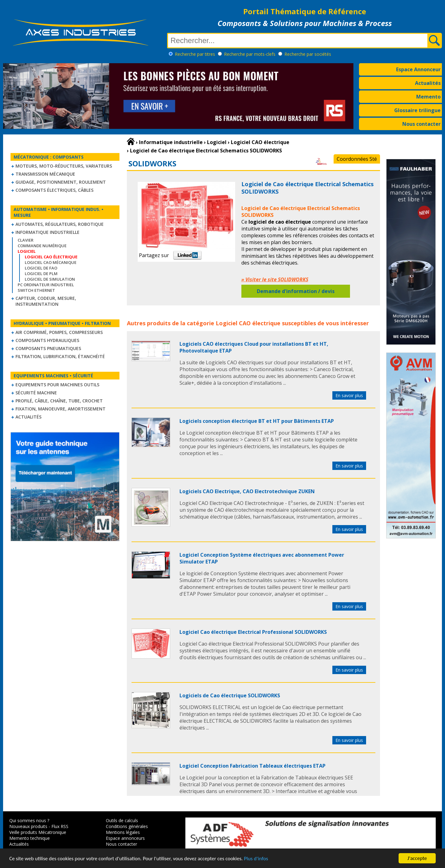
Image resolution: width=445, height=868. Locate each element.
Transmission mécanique (45, 174)
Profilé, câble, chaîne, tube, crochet (59, 401)
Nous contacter (421, 124)
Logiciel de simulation (50, 279)
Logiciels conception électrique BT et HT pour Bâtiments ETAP (257, 421)
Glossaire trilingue (417, 110)
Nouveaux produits (28, 826)
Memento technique (30, 838)
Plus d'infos (256, 859)
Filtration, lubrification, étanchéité (60, 356)
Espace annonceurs (125, 838)
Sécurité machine (36, 393)
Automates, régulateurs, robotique (60, 224)
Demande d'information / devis (296, 291)
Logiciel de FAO (41, 268)
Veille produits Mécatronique (38, 832)
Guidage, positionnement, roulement (61, 182)
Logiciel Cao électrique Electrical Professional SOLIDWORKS (253, 632)
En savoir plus (349, 395)
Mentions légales (123, 832)
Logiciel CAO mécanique (51, 262)
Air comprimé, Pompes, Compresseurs (59, 332)
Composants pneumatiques (48, 348)
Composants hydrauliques (47, 340)
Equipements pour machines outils (57, 385)
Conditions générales (127, 826)
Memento (428, 97)
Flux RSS (60, 826)
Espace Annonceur (418, 69)
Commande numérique (42, 246)
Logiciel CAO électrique (248, 323)
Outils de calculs (122, 820)
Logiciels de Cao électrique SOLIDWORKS (230, 695)
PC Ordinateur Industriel (46, 285)
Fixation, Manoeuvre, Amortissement (60, 409)
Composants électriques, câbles (54, 190)
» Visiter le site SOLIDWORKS (275, 279)
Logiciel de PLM (41, 274)
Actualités (428, 83)
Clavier (26, 240)
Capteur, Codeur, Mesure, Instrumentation (46, 301)
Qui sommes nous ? (29, 820)
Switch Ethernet (36, 290)
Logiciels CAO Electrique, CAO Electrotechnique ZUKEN (247, 491)
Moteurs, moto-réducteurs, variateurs (64, 166)
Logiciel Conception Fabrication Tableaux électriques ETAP (253, 766)
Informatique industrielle (48, 232)
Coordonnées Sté (357, 159)
